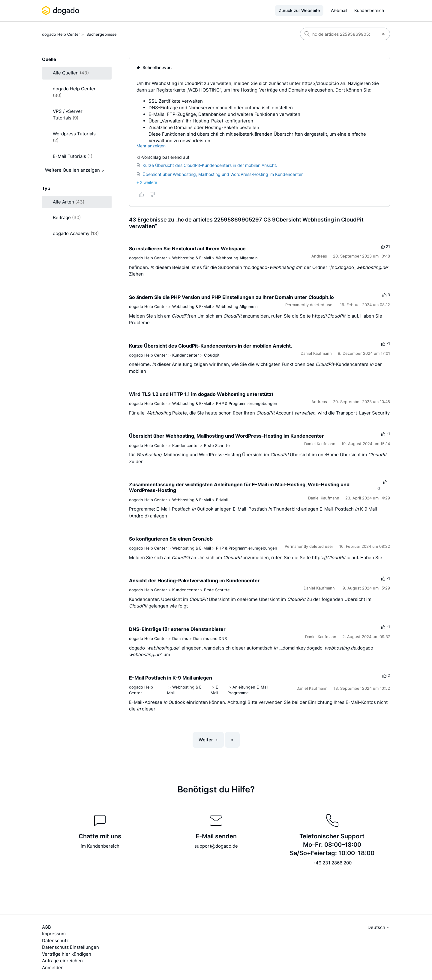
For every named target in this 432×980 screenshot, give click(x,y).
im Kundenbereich (100, 846)
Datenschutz (55, 941)
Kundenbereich (369, 10)
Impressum (54, 934)
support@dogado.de (216, 846)
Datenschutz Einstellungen (70, 947)
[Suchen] (339, 34)
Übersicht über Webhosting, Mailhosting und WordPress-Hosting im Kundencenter (226, 436)
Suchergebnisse (102, 34)
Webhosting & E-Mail (192, 258)
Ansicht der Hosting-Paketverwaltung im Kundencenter (194, 580)
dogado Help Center (61, 34)
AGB (46, 927)
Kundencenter (186, 355)
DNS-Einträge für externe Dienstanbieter (177, 629)
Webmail (339, 10)
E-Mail (222, 500)
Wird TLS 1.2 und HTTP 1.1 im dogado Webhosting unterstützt (201, 394)
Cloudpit (212, 355)
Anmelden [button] (53, 968)
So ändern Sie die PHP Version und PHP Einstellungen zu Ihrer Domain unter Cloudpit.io (231, 297)
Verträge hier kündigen (67, 954)
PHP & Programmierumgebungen (247, 403)
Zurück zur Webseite (299, 10)
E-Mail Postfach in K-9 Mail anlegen (171, 678)
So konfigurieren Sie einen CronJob (171, 539)
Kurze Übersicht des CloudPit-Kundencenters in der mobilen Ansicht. (211, 346)
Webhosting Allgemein (237, 258)
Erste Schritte (217, 445)
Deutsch (379, 927)
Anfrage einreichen (62, 961)
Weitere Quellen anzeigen (72, 170)
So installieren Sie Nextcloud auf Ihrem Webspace (187, 249)
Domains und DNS (210, 638)
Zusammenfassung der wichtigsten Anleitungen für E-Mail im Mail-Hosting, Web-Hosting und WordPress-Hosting (239, 487)
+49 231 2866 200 (332, 863)
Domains (180, 638)
